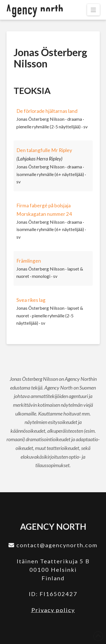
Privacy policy (53, 610)
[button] (93, 10)
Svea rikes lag (31, 300)
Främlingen (29, 261)
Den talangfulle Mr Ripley (44, 150)
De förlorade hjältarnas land (47, 111)
